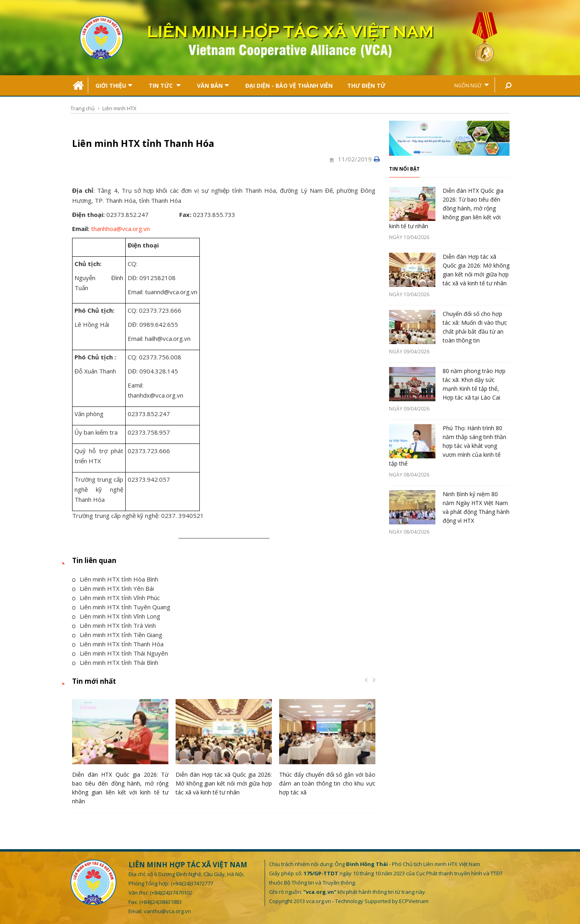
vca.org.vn (319, 901)
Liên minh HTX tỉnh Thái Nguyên (120, 653)
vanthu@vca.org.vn (167, 911)
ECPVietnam (414, 901)
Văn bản (213, 86)
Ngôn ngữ (471, 85)
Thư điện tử (366, 86)
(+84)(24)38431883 (161, 902)
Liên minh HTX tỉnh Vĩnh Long (116, 616)
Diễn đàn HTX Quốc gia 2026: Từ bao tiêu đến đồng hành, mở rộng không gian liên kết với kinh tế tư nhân (446, 208)
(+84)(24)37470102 (171, 893)
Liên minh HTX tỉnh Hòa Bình (115, 579)
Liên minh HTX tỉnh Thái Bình (115, 662)
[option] (120, 754)
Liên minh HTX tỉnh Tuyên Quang (121, 607)
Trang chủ (83, 108)
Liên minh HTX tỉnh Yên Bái (113, 588)
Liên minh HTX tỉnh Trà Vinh (114, 625)
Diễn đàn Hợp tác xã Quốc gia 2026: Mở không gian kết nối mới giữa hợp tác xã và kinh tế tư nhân (224, 783)
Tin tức (165, 86)
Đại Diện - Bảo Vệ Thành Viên (289, 86)
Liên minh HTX (119, 108)
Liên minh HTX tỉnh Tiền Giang (117, 635)
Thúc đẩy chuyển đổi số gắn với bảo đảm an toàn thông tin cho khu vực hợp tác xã (327, 783)
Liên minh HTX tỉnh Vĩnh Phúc (116, 598)
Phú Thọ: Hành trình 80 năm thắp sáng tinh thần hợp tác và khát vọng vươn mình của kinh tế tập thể (448, 446)
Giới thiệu (114, 86)
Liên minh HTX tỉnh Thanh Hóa (118, 644)
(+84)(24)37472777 (192, 883)
